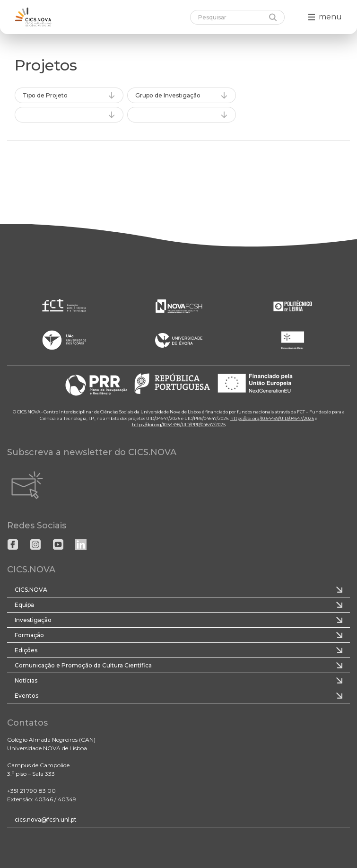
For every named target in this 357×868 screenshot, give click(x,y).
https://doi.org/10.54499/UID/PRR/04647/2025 (179, 425)
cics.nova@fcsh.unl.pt (46, 820)
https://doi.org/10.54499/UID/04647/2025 (272, 418)
